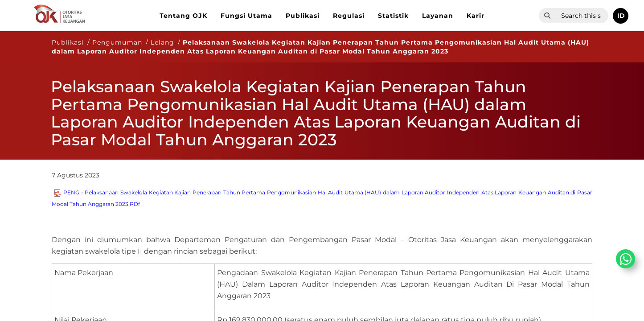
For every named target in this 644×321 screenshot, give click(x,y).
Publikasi (303, 16)
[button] (621, 16)
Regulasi (349, 16)
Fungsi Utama (246, 16)
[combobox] (582, 16)
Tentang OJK (183, 16)
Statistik (393, 16)
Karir (476, 16)
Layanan (438, 16)
